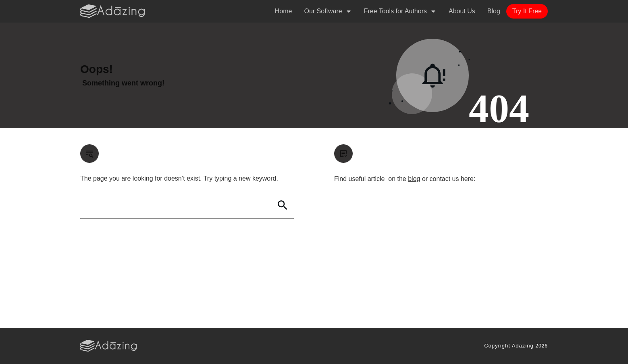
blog (414, 179)
